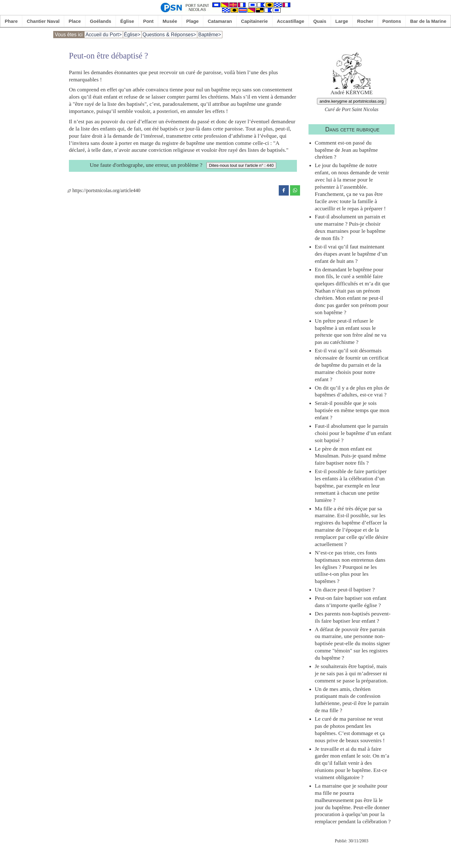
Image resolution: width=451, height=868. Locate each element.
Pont (148, 21)
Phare (11, 21)
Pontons (392, 21)
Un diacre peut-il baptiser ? (345, 590)
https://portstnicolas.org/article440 (104, 190)
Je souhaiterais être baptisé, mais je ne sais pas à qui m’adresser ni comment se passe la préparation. (351, 673)
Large (342, 21)
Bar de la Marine (428, 21)
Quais (320, 21)
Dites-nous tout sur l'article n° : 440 (241, 165)
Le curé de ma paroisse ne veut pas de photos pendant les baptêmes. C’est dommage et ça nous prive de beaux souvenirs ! (350, 730)
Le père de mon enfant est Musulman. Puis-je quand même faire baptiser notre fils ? (350, 456)
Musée (170, 21)
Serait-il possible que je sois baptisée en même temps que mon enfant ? (352, 410)
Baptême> (210, 35)
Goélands (101, 21)
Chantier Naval (43, 21)
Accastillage (290, 21)
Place (75, 21)
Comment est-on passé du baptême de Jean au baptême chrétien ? (346, 150)
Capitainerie (255, 21)
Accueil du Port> (104, 35)
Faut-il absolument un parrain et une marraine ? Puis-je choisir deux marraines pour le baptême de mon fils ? (350, 227)
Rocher (365, 21)
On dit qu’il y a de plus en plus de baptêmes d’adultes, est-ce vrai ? (352, 391)
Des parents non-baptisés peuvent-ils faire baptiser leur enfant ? (353, 617)
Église (127, 21)
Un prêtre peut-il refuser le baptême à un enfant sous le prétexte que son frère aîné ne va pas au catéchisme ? (351, 332)
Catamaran (220, 21)
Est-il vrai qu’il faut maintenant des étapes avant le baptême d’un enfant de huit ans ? (351, 254)
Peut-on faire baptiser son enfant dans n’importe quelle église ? (351, 602)
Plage (193, 21)
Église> (132, 35)
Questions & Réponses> (169, 35)
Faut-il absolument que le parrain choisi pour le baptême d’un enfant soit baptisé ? (353, 433)
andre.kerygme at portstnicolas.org (352, 101)
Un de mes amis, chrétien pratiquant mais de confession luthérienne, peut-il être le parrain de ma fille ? (352, 700)
